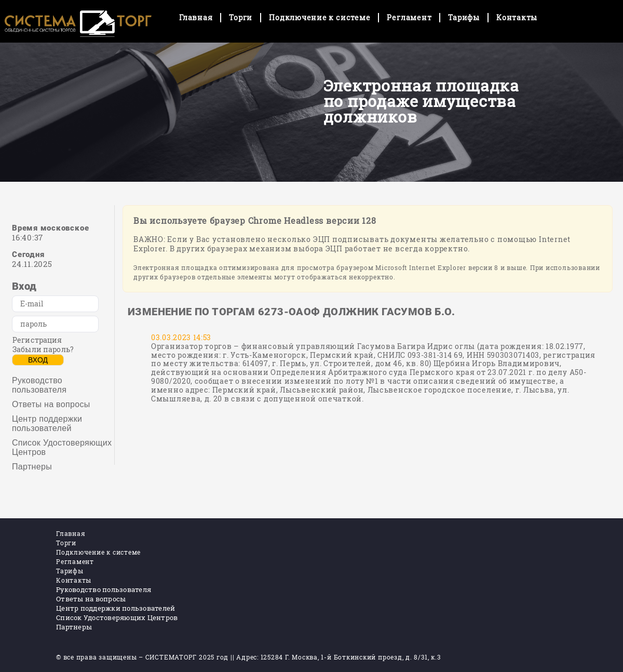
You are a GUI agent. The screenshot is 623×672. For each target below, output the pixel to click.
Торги (241, 17)
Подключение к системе (320, 17)
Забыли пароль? (43, 349)
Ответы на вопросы (51, 404)
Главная (196, 17)
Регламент (409, 17)
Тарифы (464, 17)
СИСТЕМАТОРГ (171, 657)
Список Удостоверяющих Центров (62, 447)
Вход (38, 360)
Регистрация (37, 340)
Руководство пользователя (39, 385)
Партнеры (32, 467)
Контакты (517, 17)
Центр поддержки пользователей (47, 424)
